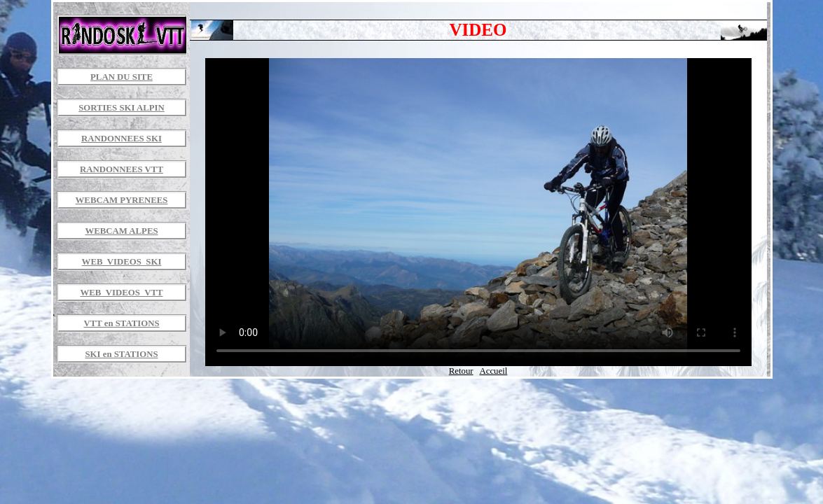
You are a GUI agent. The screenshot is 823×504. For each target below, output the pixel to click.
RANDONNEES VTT (122, 169)
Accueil (493, 371)
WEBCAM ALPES (121, 231)
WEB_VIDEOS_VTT (121, 293)
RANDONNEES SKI (122, 139)
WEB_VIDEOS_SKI (122, 262)
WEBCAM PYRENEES (122, 200)
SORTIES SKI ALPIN (122, 108)
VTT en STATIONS (121, 323)
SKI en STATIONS (121, 354)
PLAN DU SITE (122, 77)
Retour (461, 371)
